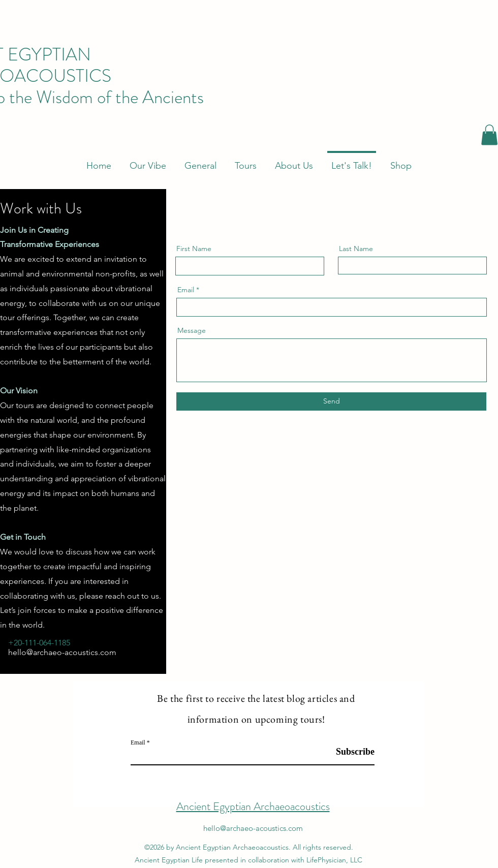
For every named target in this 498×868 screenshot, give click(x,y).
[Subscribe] (349, 752)
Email (186, 290)
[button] (489, 135)
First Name (194, 249)
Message (192, 330)
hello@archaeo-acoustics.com (62, 652)
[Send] (331, 401)
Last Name (356, 249)
